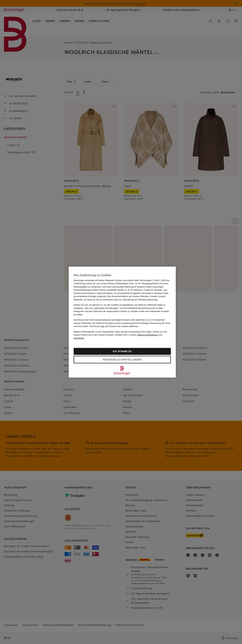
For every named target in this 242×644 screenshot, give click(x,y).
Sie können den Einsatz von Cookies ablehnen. (114, 326)
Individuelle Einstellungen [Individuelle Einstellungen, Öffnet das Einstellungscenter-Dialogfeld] (122, 360)
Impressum (79, 338)
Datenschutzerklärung (148, 335)
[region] (122, 322)
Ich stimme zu (122, 351)
